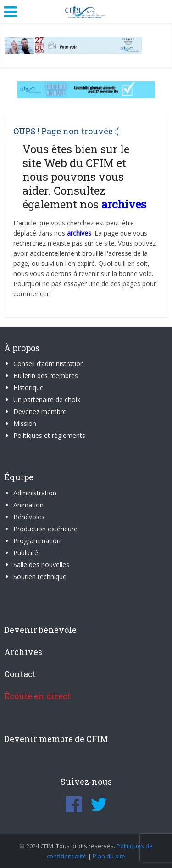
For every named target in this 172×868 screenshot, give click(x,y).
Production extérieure (45, 529)
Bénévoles (29, 517)
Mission (25, 423)
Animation (28, 505)
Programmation (37, 541)
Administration (35, 493)
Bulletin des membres (46, 376)
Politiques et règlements (49, 435)
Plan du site (109, 856)
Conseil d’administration (49, 364)
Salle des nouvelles (41, 565)
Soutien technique (40, 577)
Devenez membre (40, 411)
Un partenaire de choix (47, 400)
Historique (28, 388)
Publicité (26, 553)
